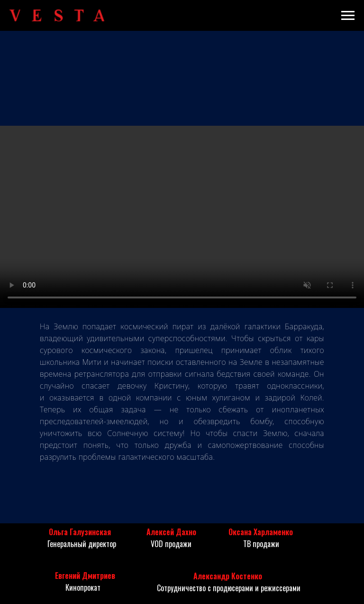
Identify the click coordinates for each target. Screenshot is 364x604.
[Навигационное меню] (348, 16)
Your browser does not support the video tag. (182, 217)
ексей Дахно (176, 532)
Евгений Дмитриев (85, 576)
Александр (211, 576)
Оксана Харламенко (261, 532)
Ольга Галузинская (80, 532)
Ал (151, 532)
